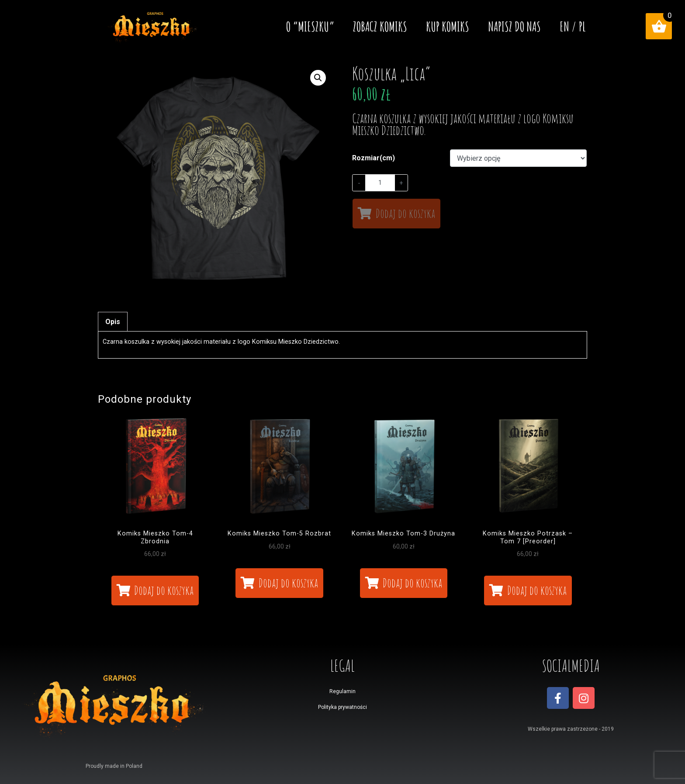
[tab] (113, 322)
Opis (113, 322)
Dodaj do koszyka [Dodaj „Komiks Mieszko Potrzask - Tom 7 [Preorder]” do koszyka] (537, 590)
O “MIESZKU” (310, 26)
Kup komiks (448, 26)
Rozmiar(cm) (374, 158)
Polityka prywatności (342, 707)
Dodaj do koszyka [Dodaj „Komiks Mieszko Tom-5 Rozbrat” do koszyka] (288, 583)
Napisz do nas (514, 26)
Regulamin (342, 691)
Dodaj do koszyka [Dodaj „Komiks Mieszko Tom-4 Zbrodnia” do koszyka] (164, 590)
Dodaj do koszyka (405, 213)
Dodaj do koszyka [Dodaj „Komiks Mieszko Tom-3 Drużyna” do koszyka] (412, 583)
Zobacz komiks (380, 26)
